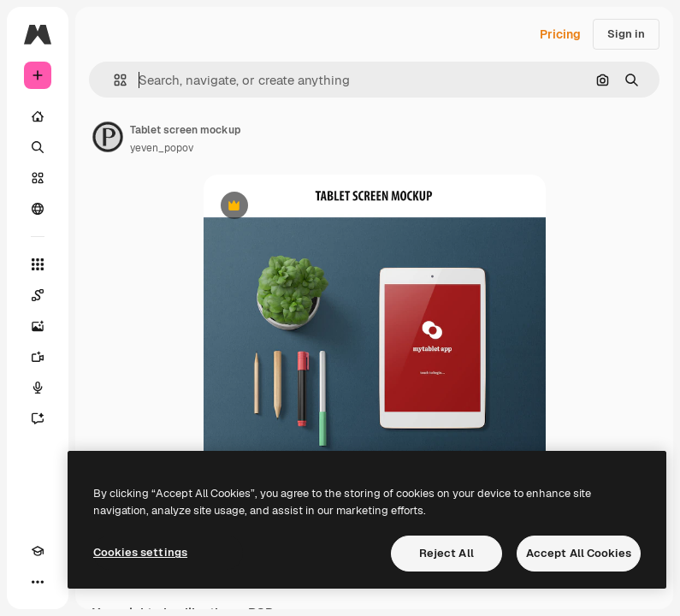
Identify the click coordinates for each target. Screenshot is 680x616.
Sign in (626, 34)
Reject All (446, 553)
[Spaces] (38, 295)
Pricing (560, 34)
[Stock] (38, 178)
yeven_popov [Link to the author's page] (162, 148)
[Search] (38, 147)
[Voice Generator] (38, 388)
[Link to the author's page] (108, 137)
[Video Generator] (38, 357)
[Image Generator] (38, 326)
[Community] (38, 209)
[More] (38, 582)
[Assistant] (38, 418)
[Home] (38, 116)
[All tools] (38, 264)
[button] (113, 80)
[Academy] (38, 551)
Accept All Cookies (579, 553)
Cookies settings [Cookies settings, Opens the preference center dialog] (140, 552)
